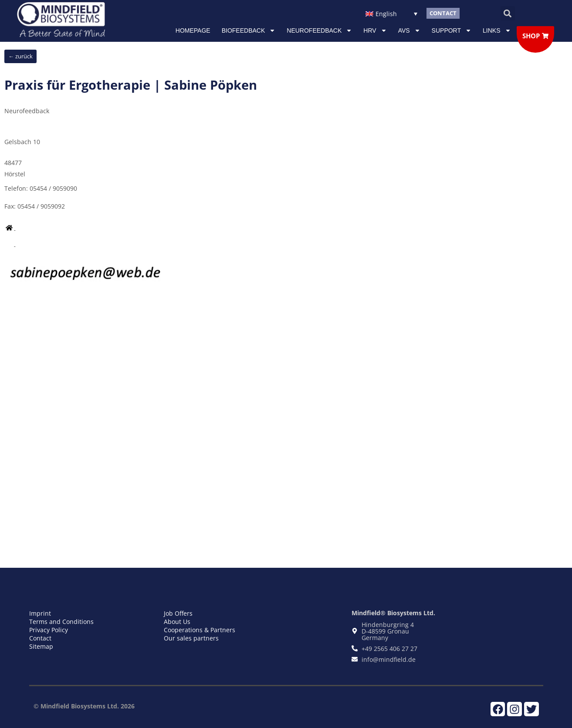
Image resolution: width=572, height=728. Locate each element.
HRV (375, 30)
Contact (40, 638)
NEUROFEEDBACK (319, 30)
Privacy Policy (49, 630)
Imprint (40, 613)
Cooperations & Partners (200, 630)
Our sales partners (191, 638)
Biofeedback (249, 30)
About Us (177, 622)
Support (452, 30)
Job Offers (178, 613)
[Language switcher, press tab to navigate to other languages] (391, 13)
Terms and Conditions (61, 622)
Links (497, 30)
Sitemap (41, 646)
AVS (409, 30)
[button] (508, 13)
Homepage (193, 30)
